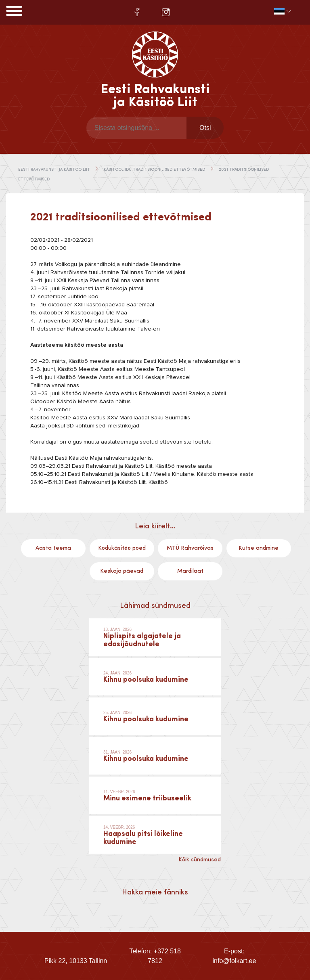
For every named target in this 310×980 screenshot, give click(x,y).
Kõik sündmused (200, 860)
